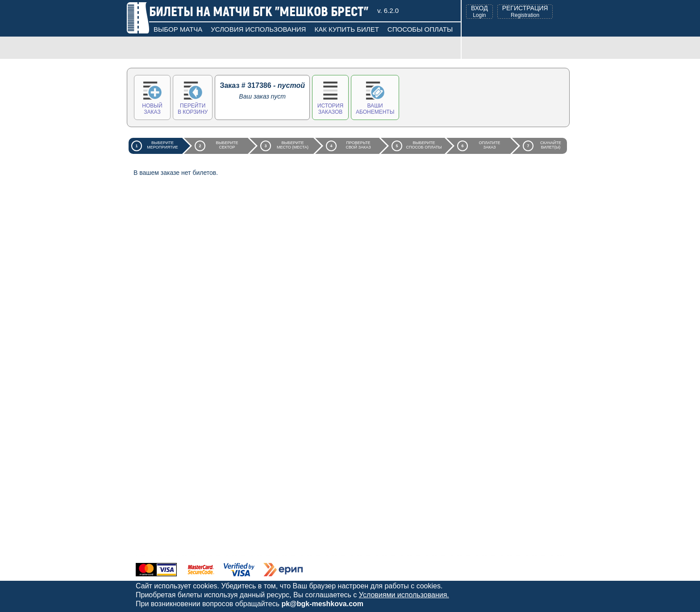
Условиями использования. (404, 595)
